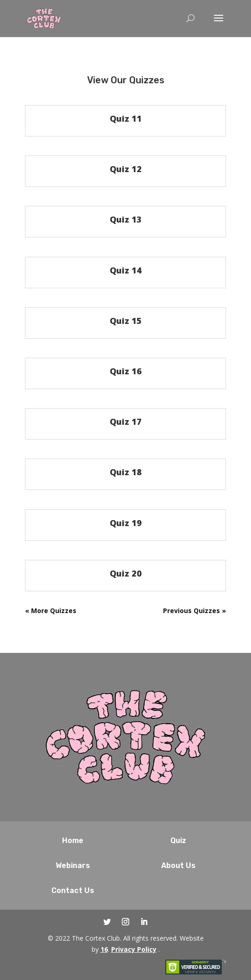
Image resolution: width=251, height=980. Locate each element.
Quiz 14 (126, 270)
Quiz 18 (126, 472)
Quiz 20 (126, 573)
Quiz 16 (126, 371)
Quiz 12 (126, 169)
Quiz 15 (126, 321)
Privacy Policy (134, 949)
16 (104, 949)
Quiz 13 (126, 219)
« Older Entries (50, 611)
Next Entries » (202, 611)
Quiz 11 (126, 118)
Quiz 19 (126, 523)
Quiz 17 (126, 422)
